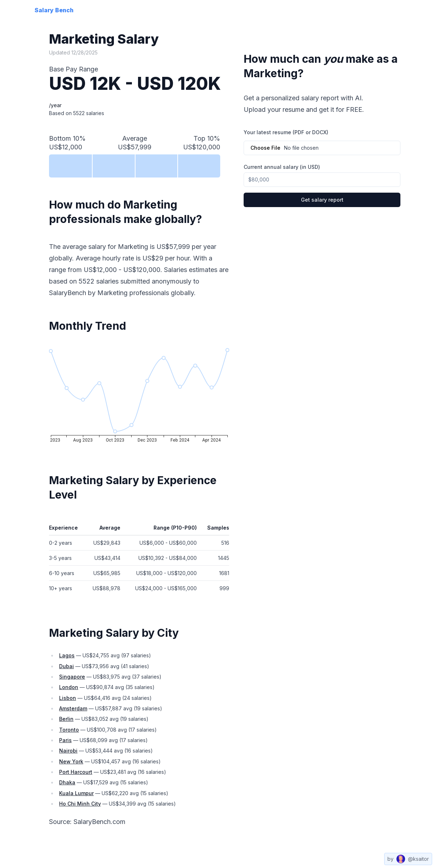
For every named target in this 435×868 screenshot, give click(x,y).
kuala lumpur (76, 793)
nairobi (68, 751)
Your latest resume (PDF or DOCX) (286, 132)
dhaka (67, 782)
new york (71, 761)
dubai (66, 666)
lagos (67, 655)
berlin (66, 719)
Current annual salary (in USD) (282, 167)
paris (65, 740)
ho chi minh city (80, 804)
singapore (72, 677)
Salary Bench (54, 10)
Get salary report (322, 200)
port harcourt (76, 772)
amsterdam (73, 708)
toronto (69, 730)
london (69, 687)
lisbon (68, 698)
